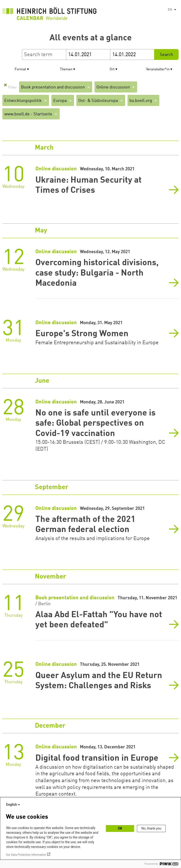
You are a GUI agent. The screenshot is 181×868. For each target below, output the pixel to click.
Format (20, 69)
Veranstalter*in (158, 69)
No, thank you (151, 828)
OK (120, 828)
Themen (66, 69)
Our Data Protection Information (26, 855)
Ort (112, 69)
